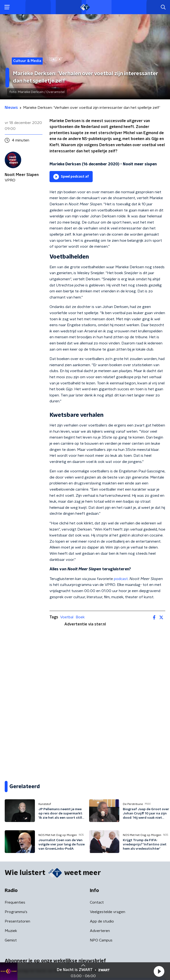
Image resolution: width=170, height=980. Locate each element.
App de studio (102, 921)
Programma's (16, 912)
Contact (97, 902)
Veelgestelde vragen (108, 912)
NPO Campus (101, 940)
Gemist (11, 940)
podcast (121, 579)
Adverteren (100, 931)
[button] (159, 971)
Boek (80, 617)
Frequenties (15, 902)
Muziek (11, 931)
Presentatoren (17, 921)
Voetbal (67, 617)
